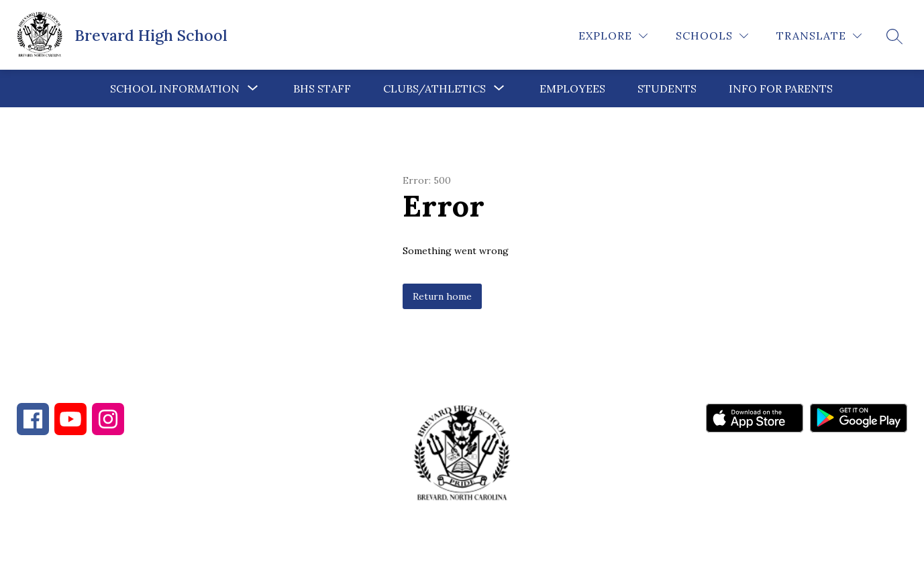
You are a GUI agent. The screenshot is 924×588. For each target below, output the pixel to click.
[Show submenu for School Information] (175, 89)
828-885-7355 (253, 516)
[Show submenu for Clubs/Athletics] (434, 89)
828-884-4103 (135, 516)
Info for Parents (781, 89)
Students (667, 89)
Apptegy (490, 569)
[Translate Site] (819, 36)
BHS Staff (322, 89)
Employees (572, 89)
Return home (442, 296)
